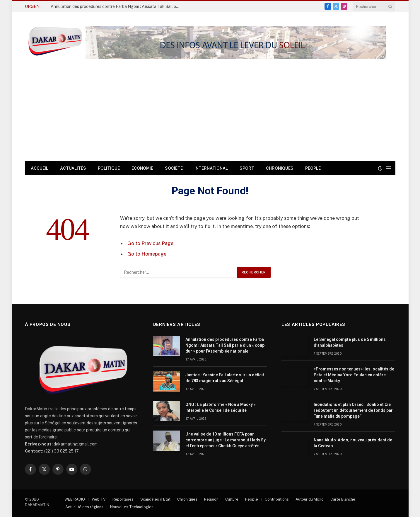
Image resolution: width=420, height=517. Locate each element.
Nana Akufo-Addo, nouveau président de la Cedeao (353, 443)
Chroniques (280, 168)
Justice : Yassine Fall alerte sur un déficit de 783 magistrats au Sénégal (225, 378)
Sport (247, 168)
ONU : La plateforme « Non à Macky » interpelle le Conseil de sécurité (221, 407)
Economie (142, 168)
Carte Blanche (343, 499)
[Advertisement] (210, 117)
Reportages (123, 499)
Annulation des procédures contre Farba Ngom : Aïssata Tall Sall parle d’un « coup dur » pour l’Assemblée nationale (117, 6)
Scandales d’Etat (155, 499)
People (313, 168)
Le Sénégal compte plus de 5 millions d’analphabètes (350, 342)
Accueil (40, 168)
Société (174, 168)
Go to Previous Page (150, 243)
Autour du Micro (310, 499)
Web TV (99, 499)
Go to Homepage (147, 254)
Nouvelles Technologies (132, 507)
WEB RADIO (75, 499)
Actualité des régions (84, 507)
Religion (211, 499)
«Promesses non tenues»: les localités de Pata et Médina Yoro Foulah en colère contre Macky (354, 375)
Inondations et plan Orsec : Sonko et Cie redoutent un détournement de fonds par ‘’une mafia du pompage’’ (353, 410)
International (211, 168)
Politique (109, 168)
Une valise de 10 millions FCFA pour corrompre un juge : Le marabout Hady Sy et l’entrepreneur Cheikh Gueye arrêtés (226, 440)
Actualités (73, 168)
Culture (232, 499)
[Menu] (389, 168)
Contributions (277, 499)
